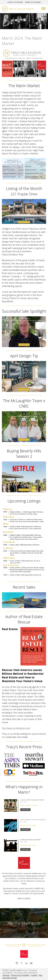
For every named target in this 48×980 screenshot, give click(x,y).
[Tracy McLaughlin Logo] (18, 9)
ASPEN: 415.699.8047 (15, 2)
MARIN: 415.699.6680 (33, 2)
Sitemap (6, 975)
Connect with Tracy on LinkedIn (26, 963)
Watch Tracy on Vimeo (31, 963)
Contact (34, 975)
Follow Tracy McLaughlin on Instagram (17, 963)
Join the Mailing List (24, 923)
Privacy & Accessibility (20, 975)
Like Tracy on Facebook (22, 963)
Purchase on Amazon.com (16, 728)
